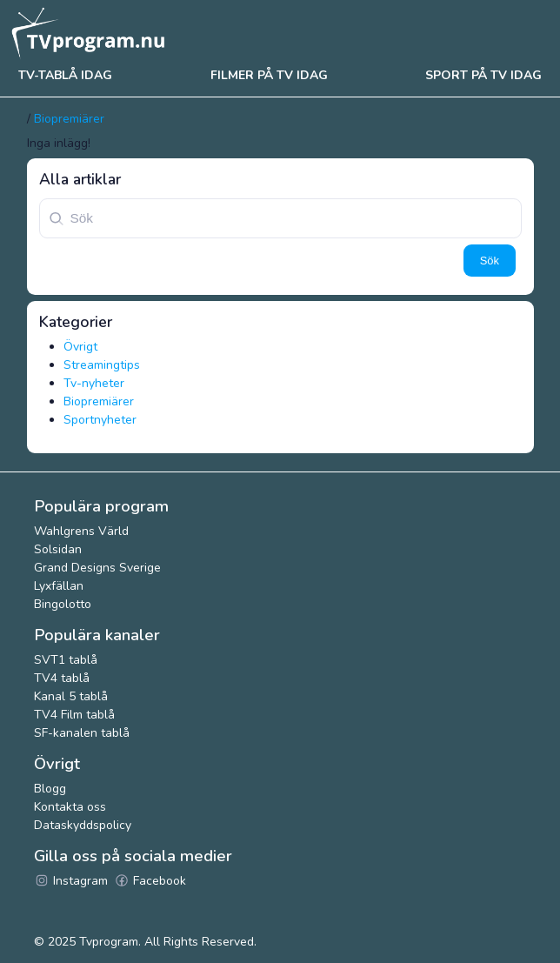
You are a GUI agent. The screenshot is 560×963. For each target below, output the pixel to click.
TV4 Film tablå (74, 715)
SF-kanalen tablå (82, 733)
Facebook (150, 881)
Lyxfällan (59, 586)
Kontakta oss (70, 807)
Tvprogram (109, 942)
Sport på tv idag (483, 75)
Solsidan (58, 549)
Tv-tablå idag (65, 75)
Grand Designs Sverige (97, 568)
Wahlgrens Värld (81, 531)
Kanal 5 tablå (71, 696)
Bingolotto (63, 604)
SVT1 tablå (66, 660)
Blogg (50, 789)
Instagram (71, 881)
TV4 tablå (62, 678)
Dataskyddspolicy (83, 825)
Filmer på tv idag (269, 75)
